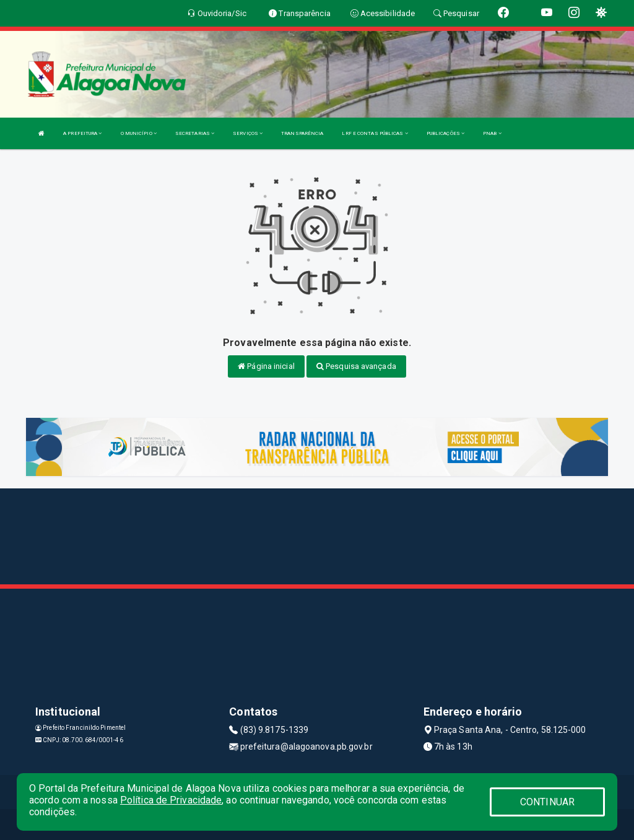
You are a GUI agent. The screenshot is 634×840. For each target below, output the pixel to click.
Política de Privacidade (171, 800)
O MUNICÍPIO (139, 133)
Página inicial (266, 366)
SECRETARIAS (195, 133)
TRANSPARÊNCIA (302, 133)
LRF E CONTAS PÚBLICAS (375, 133)
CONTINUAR (547, 802)
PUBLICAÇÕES (445, 133)
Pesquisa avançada (356, 366)
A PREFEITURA (82, 133)
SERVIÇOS (248, 133)
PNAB (492, 133)
